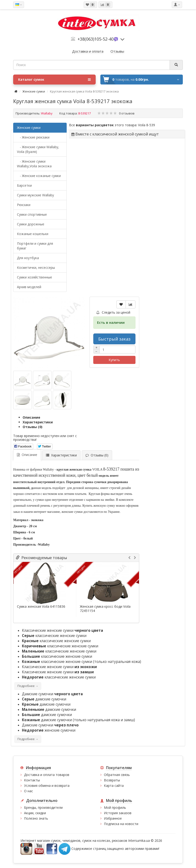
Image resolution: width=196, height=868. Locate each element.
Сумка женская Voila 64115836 (41, 607)
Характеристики (38, 422)
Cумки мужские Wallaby (35, 195)
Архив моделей (29, 287)
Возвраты (112, 780)
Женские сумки (34, 91)
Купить (114, 360)
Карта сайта (114, 786)
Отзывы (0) (33, 427)
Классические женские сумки (63, 630)
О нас (29, 791)
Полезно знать (36, 818)
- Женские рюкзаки (33, 137)
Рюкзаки (24, 205)
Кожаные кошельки (33, 234)
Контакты (32, 780)
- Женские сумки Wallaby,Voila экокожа (34, 164)
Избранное (113, 818)
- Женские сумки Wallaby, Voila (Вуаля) (38, 149)
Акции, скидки (35, 813)
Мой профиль (115, 807)
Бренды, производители (43, 807)
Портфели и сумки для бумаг (35, 246)
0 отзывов (127, 113)
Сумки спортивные (32, 214)
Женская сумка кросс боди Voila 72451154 (105, 609)
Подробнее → (28, 686)
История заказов (118, 813)
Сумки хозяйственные (35, 277)
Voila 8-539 (147, 125)
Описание (31, 417)
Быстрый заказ (114, 339)
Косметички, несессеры (36, 268)
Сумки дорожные (31, 224)
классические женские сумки (54, 636)
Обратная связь (117, 775)
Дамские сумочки (52, 694)
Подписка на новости (121, 824)
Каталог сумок (54, 80)
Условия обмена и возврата (47, 786)
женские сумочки (49, 730)
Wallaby (47, 113)
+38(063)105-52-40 (96, 39)
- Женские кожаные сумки (39, 176)
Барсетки (24, 185)
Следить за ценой (113, 312)
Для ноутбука (28, 258)
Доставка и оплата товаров (47, 775)
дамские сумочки (44, 699)
